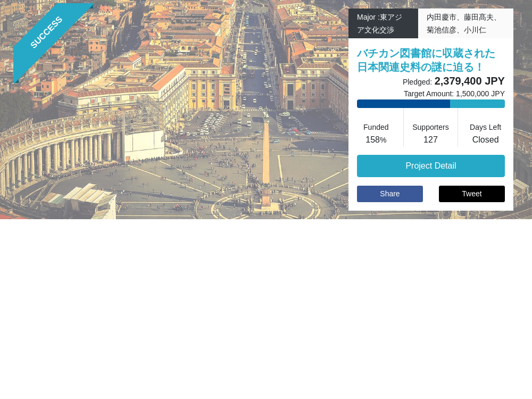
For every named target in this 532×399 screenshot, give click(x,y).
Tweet (472, 194)
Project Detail (431, 166)
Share (390, 194)
